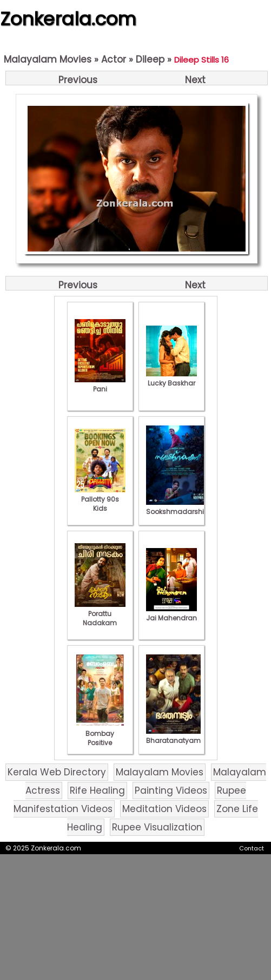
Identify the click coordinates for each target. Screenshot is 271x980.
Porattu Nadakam (100, 614)
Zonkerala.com (68, 19)
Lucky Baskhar (171, 379)
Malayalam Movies (48, 59)
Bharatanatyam (173, 736)
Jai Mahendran (171, 613)
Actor (114, 59)
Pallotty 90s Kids (100, 499)
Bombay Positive (100, 734)
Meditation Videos (164, 809)
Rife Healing (97, 790)
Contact (252, 848)
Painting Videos (171, 790)
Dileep (150, 59)
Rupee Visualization (157, 827)
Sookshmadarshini (178, 507)
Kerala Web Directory (57, 772)
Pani (100, 384)
